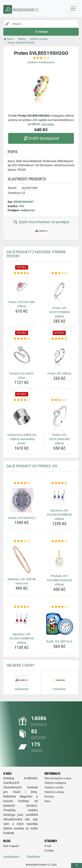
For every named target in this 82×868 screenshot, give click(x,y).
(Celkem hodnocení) (41, 62)
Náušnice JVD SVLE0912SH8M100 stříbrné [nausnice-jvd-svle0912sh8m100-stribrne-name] (59, 515)
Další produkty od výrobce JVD (32, 466)
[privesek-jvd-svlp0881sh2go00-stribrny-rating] (59, 541)
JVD (21, 206)
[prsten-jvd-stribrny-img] (59, 356)
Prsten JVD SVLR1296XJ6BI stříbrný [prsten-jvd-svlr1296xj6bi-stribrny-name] (59, 439)
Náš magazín (11, 846)
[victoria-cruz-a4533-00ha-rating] (22, 339)
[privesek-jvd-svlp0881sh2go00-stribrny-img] (59, 558)
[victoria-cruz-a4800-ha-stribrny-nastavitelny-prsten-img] (22, 417)
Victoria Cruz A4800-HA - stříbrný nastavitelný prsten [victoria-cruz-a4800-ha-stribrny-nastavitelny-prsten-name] (22, 439)
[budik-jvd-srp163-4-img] (59, 624)
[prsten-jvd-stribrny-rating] (59, 339)
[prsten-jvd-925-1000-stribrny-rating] (22, 273)
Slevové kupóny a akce (58, 778)
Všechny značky (54, 788)
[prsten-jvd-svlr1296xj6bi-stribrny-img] (59, 417)
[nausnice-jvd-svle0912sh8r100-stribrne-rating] (22, 607)
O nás (48, 846)
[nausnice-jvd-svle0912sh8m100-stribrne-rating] (59, 483)
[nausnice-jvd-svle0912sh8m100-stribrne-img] (59, 496)
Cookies (49, 851)
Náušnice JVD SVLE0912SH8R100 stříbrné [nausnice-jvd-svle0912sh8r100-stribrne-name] (22, 638)
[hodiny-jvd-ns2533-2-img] (22, 500)
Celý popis (48, 124)
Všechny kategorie (55, 783)
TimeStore (33, 857)
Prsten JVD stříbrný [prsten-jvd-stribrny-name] (59, 373)
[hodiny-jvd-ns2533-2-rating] (22, 483)
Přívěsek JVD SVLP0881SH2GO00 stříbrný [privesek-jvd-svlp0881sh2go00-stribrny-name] (59, 580)
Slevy (47, 801)
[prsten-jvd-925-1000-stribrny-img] (22, 287)
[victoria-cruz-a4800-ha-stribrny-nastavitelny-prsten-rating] (22, 400)
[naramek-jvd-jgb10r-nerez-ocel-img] (22, 560)
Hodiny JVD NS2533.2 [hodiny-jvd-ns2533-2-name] (22, 518)
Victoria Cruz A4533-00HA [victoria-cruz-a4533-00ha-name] (22, 376)
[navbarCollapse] (73, 9)
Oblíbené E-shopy (20, 665)
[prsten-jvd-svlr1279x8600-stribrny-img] (59, 290)
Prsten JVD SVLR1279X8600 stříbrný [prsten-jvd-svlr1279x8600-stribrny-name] (59, 312)
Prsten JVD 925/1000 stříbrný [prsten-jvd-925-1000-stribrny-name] (22, 304)
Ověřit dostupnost (41, 138)
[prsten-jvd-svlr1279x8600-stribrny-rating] (59, 273)
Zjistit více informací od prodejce (41, 229)
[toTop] (77, 865)
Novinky (49, 797)
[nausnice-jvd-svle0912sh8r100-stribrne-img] (22, 620)
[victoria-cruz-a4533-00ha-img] (22, 356)
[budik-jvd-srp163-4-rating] (59, 607)
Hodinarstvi (28, 210)
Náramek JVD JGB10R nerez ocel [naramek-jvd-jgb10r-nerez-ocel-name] (22, 581)
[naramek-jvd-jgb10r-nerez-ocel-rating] (22, 541)
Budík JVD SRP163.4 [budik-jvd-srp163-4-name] (59, 641)
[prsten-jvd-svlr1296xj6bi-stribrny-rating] (59, 400)
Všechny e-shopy (54, 792)
